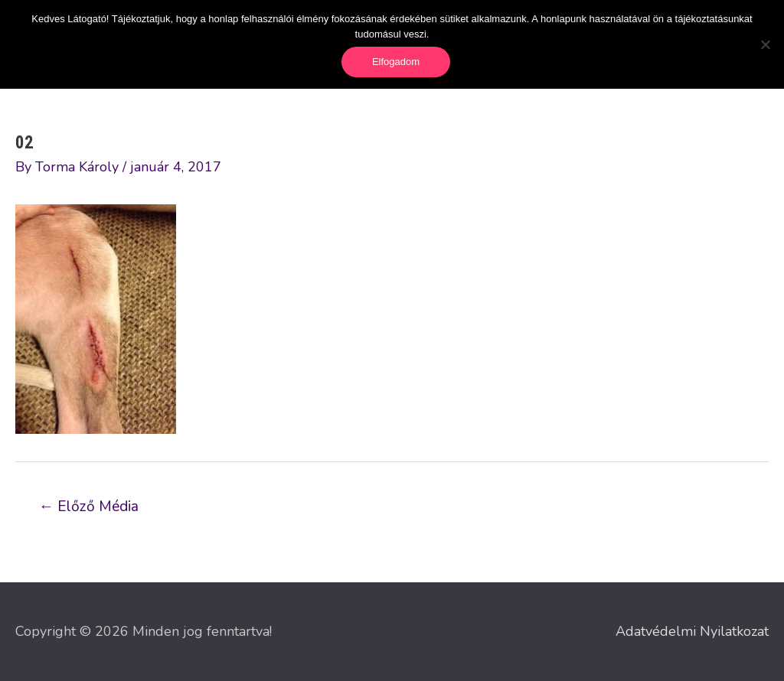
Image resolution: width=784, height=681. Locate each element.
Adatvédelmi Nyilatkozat (692, 631)
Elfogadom (396, 62)
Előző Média (89, 507)
